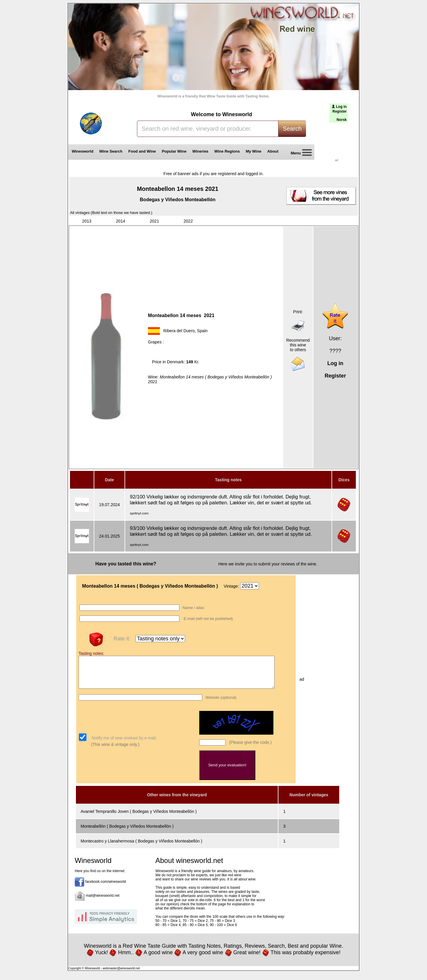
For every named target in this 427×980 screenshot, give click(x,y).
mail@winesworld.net (103, 902)
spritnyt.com (139, 513)
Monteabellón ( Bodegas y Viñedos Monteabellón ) (127, 832)
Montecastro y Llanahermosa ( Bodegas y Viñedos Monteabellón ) (141, 847)
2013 (87, 221)
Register (340, 111)
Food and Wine (142, 151)
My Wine (254, 151)
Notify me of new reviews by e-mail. (124, 744)
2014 (121, 221)
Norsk (342, 120)
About (274, 151)
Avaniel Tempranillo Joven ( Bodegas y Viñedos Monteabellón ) (139, 818)
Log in (341, 107)
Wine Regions (227, 151)
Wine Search (111, 151)
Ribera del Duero (179, 330)
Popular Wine (174, 151)
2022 (188, 221)
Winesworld (83, 151)
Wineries (200, 151)
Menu (299, 153)
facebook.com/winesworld (105, 888)
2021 (154, 221)
